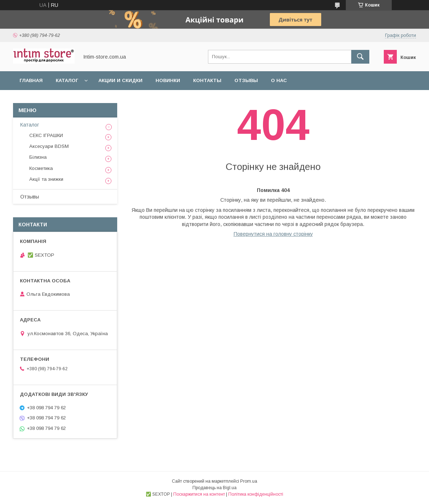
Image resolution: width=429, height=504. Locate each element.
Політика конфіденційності (256, 494)
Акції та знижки (46, 179)
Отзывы (246, 80)
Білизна (38, 157)
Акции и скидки (120, 80)
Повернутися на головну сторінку (273, 234)
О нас (279, 80)
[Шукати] (360, 57)
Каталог (67, 80)
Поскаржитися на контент (199, 494)
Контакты (207, 80)
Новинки (168, 80)
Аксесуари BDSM (49, 146)
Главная (31, 80)
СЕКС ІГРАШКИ (46, 135)
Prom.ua (249, 481)
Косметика (41, 168)
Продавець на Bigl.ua (214, 488)
